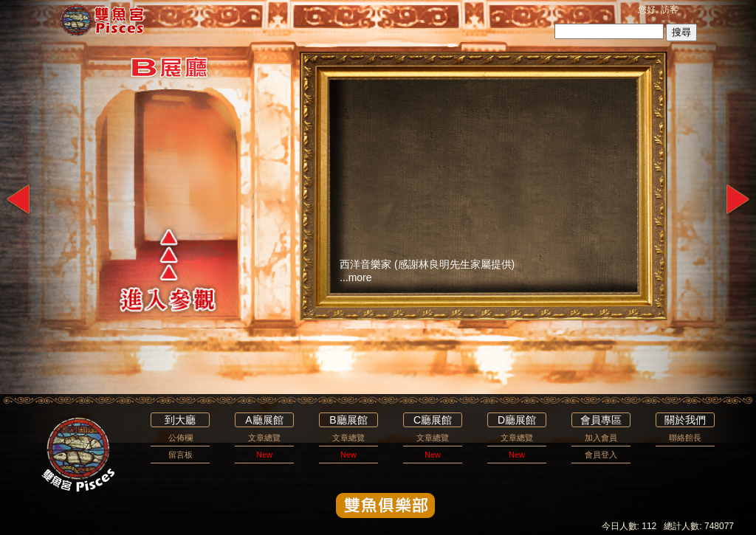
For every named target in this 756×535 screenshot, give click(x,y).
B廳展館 (348, 420)
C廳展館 (433, 420)
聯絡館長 (685, 438)
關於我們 (685, 420)
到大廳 (180, 420)
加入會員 (601, 438)
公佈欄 (181, 438)
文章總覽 (264, 438)
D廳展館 (517, 420)
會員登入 (601, 455)
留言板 (181, 455)
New (264, 455)
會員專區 (601, 420)
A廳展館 (264, 420)
